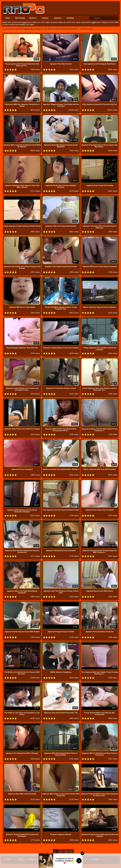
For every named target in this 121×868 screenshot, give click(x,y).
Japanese (58, 18)
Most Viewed (20, 18)
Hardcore (33, 18)
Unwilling (70, 18)
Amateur (45, 18)
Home (8, 18)
